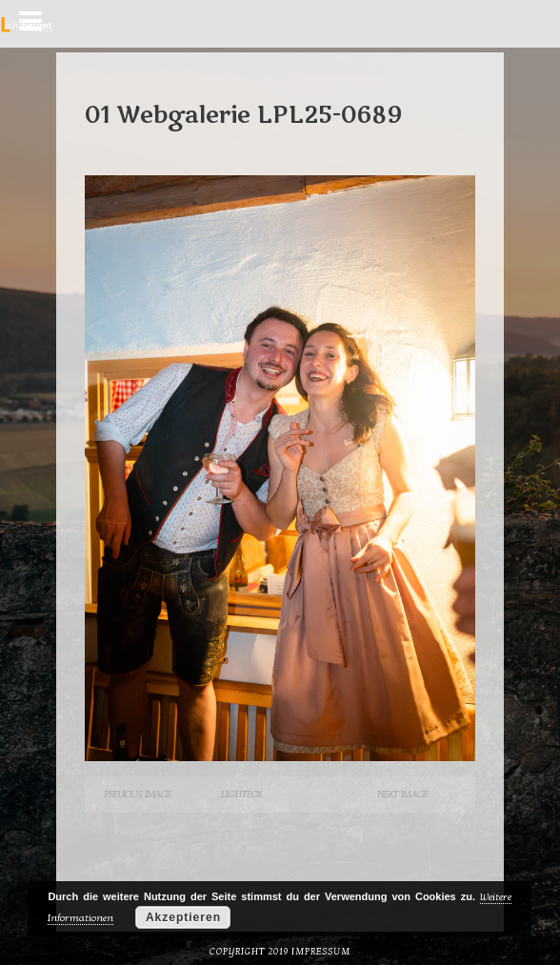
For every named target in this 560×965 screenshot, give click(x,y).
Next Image (402, 794)
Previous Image (138, 794)
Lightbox (241, 794)
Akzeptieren (183, 917)
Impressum (321, 952)
